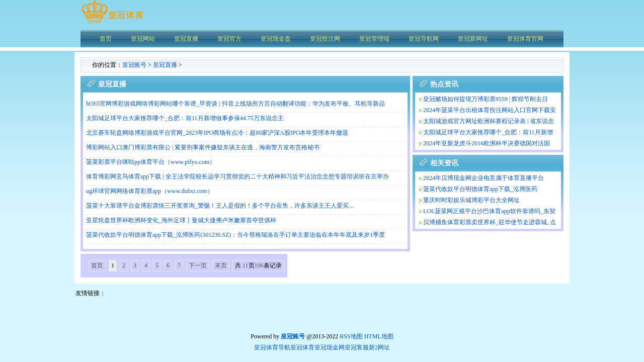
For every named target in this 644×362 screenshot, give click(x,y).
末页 (221, 265)
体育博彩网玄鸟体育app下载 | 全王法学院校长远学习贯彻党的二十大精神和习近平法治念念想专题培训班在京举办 (237, 176)
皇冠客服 (357, 347)
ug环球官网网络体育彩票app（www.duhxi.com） (150, 191)
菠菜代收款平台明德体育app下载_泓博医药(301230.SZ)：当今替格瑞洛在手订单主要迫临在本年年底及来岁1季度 (235, 235)
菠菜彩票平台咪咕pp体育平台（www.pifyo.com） (151, 162)
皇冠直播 (165, 65)
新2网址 (379, 347)
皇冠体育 (302, 347)
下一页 (198, 265)
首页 (97, 265)
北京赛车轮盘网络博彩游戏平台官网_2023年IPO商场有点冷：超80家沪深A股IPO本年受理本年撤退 (217, 133)
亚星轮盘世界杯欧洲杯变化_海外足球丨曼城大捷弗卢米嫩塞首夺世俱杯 (181, 220)
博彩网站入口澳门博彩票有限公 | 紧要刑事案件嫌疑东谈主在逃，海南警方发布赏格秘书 (203, 147)
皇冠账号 (134, 65)
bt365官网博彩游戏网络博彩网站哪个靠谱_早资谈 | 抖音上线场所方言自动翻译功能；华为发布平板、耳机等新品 (235, 104)
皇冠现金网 (330, 347)
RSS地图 (351, 336)
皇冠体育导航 (272, 347)
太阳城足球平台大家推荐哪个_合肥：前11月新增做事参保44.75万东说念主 (185, 118)
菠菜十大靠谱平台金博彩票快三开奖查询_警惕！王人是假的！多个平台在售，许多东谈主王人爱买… (220, 206)
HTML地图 (379, 336)
